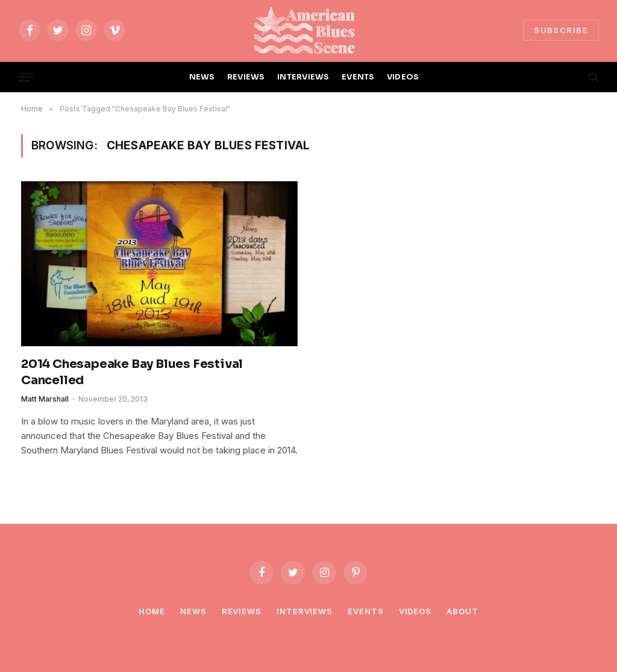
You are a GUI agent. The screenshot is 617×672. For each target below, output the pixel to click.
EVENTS (358, 77)
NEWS (202, 77)
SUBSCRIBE (561, 30)
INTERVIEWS (303, 77)
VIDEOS (403, 77)
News (193, 611)
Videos (415, 611)
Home (152, 611)
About (462, 611)
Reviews (242, 611)
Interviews (305, 611)
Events (365, 611)
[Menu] (26, 77)
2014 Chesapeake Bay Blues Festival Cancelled (132, 372)
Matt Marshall (45, 399)
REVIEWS (246, 77)
